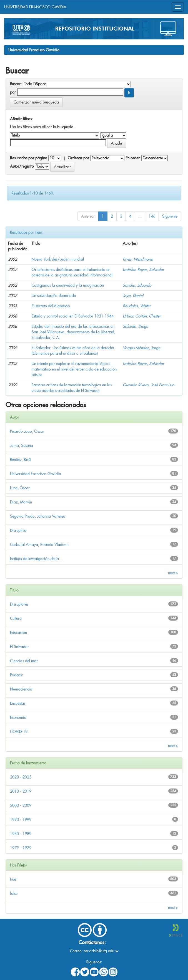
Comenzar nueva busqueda (36, 102)
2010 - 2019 (21, 791)
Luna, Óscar (20, 488)
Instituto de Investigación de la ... (37, 559)
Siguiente (170, 216)
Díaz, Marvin (21, 502)
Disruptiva (18, 530)
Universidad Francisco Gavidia (34, 50)
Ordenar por (78, 158)
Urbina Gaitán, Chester (142, 316)
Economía (18, 717)
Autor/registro (22, 166)
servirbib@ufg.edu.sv (101, 951)
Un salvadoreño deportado (54, 296)
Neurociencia (21, 689)
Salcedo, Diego (136, 326)
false (14, 893)
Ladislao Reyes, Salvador (143, 269)
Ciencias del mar (24, 661)
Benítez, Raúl (21, 460)
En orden (133, 158)
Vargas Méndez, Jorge (141, 348)
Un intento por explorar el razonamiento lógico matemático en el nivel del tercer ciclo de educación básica (74, 369)
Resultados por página (29, 158)
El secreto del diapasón (51, 306)
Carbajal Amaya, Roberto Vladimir (39, 545)
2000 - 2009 (21, 805)
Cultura (16, 618)
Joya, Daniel (133, 296)
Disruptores (19, 604)
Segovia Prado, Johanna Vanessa (38, 516)
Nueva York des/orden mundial (58, 259)
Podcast (16, 675)
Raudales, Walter (137, 306)
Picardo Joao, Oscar (27, 431)
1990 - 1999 (21, 820)
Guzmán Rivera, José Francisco (149, 385)
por (13, 92)
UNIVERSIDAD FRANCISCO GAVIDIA (35, 7)
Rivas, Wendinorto (138, 259)
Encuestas (18, 703)
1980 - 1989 (21, 834)
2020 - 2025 (21, 777)
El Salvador (19, 647)
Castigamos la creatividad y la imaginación (68, 285)
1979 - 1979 (21, 848)
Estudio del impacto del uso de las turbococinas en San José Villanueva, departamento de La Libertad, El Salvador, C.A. (73, 332)
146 (152, 216)
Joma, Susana (22, 445)
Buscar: (16, 84)
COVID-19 (19, 732)
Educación (18, 633)
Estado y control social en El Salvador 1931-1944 (73, 316)
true (13, 879)
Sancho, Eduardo (137, 285)
